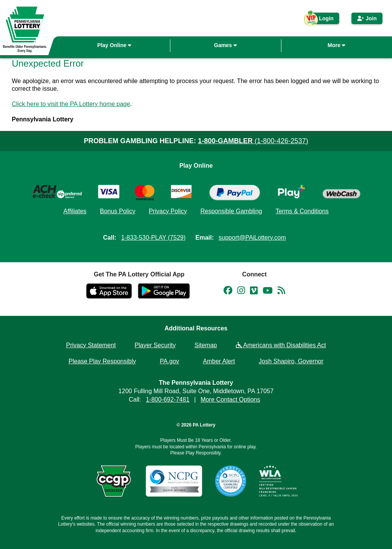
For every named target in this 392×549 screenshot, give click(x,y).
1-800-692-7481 (168, 399)
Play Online (114, 45)
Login (322, 20)
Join (367, 18)
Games (225, 45)
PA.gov (169, 361)
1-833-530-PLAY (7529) (153, 238)
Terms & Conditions (302, 211)
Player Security (155, 345)
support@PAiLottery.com (252, 238)
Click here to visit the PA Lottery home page (71, 104)
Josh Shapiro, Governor (291, 361)
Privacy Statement (91, 345)
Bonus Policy (118, 211)
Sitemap (206, 345)
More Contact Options (230, 399)
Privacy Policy (168, 211)
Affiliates (75, 211)
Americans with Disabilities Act (281, 345)
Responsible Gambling (231, 211)
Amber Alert (219, 361)
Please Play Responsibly (102, 361)
